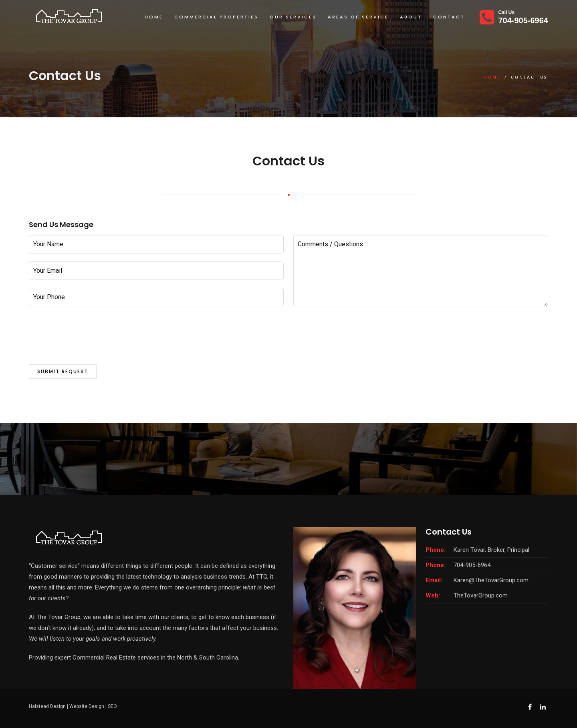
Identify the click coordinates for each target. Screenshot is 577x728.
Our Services (293, 17)
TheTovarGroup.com (481, 595)
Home (154, 17)
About (411, 17)
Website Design (87, 706)
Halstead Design (47, 706)
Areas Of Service (358, 17)
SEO (112, 706)
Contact (449, 17)
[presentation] (90, 341)
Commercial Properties (216, 17)
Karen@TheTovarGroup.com (491, 580)
